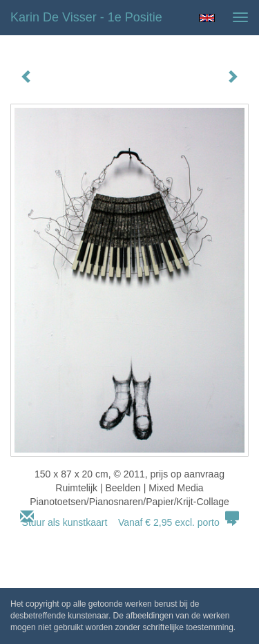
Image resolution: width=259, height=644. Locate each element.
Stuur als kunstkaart (130, 522)
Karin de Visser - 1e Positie (86, 17)
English (207, 18)
